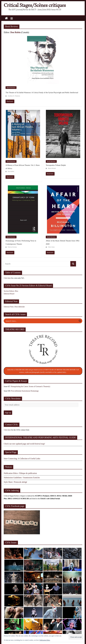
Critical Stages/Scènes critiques (35, 5)
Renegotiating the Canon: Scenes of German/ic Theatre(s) (31, 386)
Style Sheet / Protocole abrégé (15, 482)
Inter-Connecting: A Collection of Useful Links (22, 459)
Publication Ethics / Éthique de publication (20, 473)
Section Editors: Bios (11, 291)
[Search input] (41, 321)
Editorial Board (9, 294)
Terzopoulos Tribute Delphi (56, 165)
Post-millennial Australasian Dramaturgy (25, 391)
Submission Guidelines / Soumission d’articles (22, 478)
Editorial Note (9, 307)
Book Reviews (11, 88)
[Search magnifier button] (80, 321)
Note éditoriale (20, 307)
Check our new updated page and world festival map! (24, 444)
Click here (7, 278)
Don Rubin (15, 32)
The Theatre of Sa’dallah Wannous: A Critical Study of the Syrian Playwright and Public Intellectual (42, 93)
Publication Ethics (45, 640)
